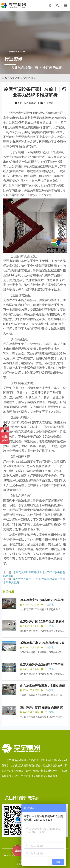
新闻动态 (15, 78)
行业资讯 (28, 78)
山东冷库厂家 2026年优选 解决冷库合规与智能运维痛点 (42, 623)
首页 (4, 78)
